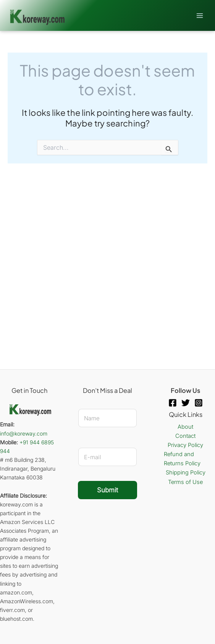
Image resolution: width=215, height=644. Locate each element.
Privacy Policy (185, 445)
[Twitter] (186, 403)
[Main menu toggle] (200, 15)
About (185, 427)
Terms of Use (185, 482)
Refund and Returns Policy (182, 459)
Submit (107, 490)
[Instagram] (199, 403)
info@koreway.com (24, 433)
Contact (185, 436)
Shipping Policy (186, 473)
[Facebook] (173, 403)
